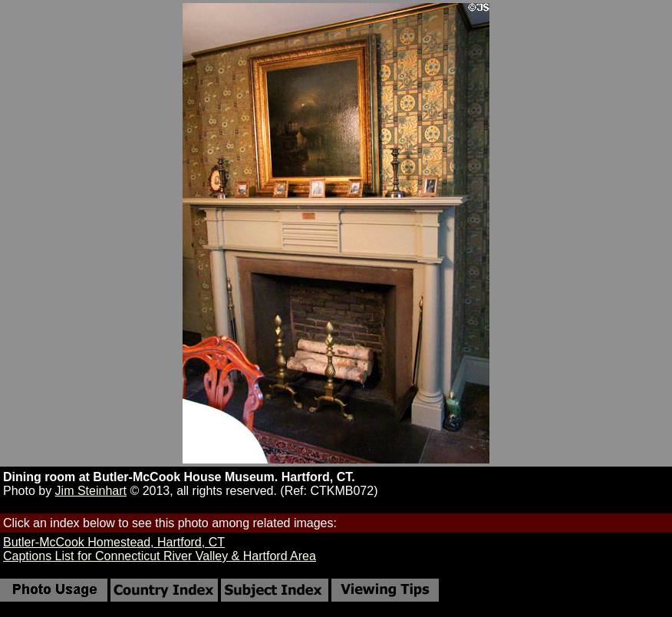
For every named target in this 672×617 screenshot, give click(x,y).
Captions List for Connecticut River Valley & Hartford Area (160, 556)
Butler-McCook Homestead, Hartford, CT (114, 542)
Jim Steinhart (91, 491)
